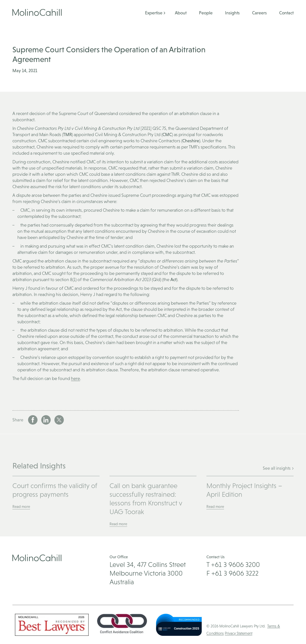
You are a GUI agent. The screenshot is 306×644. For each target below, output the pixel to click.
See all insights (278, 482)
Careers (259, 13)
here (76, 378)
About (181, 13)
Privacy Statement (239, 633)
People (206, 13)
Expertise (154, 13)
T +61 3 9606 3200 (233, 564)
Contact (286, 13)
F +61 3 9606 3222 (232, 573)
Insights (232, 13)
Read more (21, 520)
